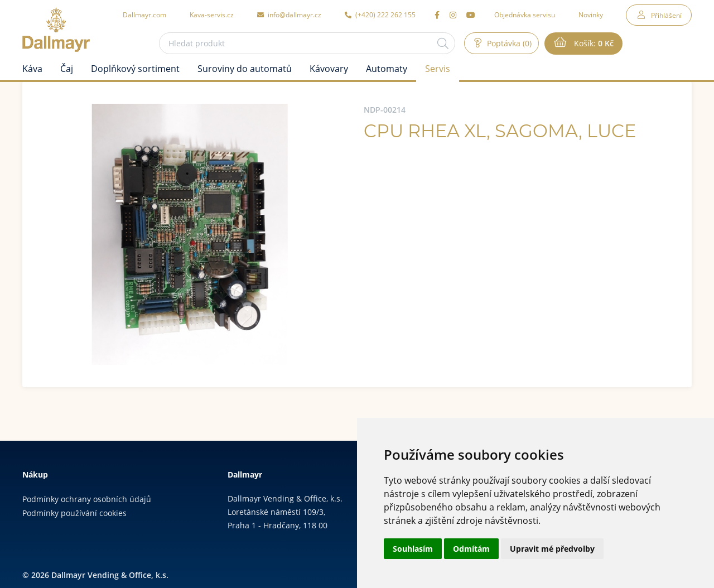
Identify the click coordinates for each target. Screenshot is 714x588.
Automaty (387, 69)
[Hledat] (443, 43)
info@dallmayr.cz (289, 15)
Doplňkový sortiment (135, 69)
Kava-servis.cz (212, 15)
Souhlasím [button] (413, 549)
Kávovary (329, 69)
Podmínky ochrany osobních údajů (87, 499)
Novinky (591, 15)
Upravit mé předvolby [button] (552, 549)
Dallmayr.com (144, 15)
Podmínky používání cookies (74, 513)
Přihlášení (666, 15)
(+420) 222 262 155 (380, 15)
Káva (32, 69)
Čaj (67, 69)
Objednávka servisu (525, 15)
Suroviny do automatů (245, 69)
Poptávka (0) (508, 43)
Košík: (593, 44)
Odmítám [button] (471, 549)
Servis (438, 69)
